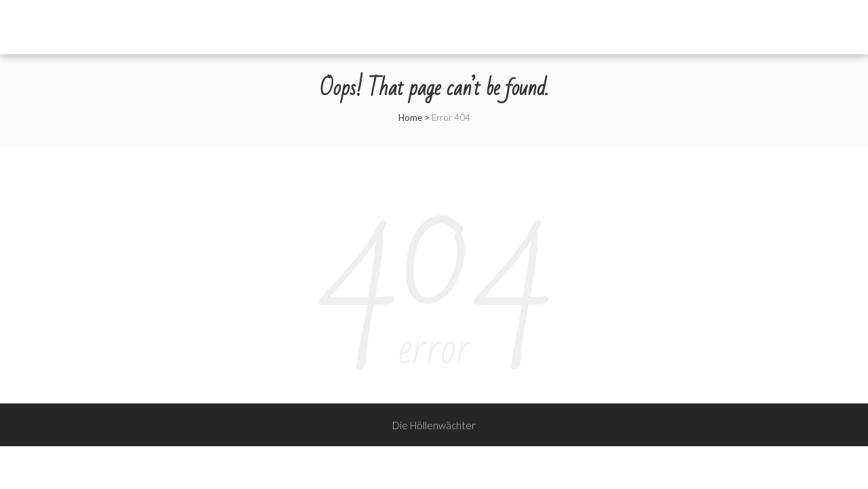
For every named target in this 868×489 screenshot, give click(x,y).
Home (410, 117)
